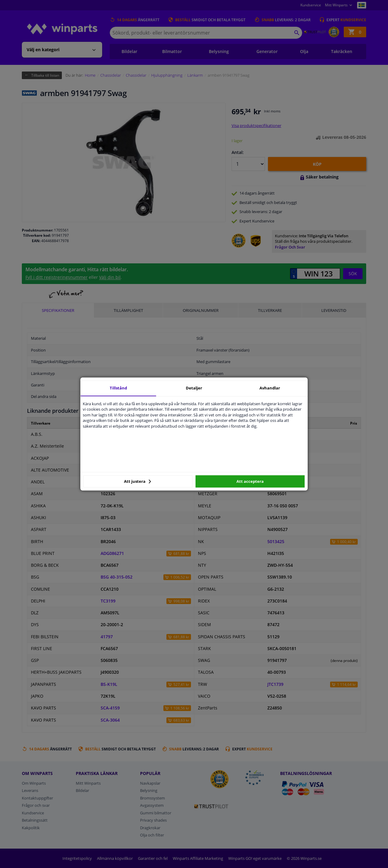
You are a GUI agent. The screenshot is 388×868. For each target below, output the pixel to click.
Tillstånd (118, 388)
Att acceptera (250, 481)
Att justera (137, 481)
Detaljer (194, 388)
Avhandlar (270, 388)
